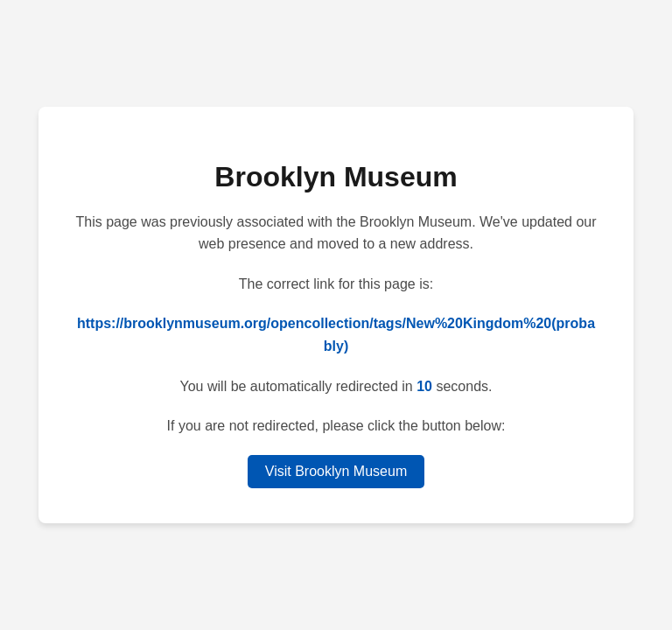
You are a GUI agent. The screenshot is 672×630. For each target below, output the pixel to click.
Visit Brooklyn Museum (336, 471)
